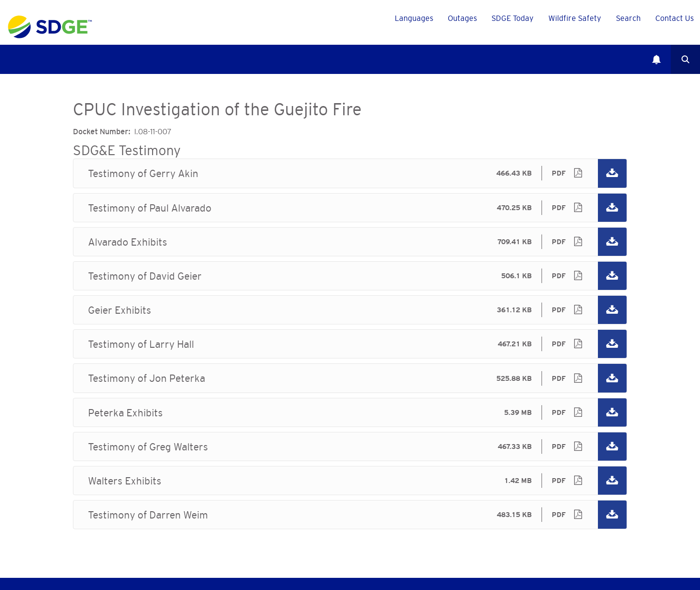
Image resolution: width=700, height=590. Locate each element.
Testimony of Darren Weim (350, 515)
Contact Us (674, 18)
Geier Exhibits (350, 310)
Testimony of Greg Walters (350, 447)
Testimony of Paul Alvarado (350, 208)
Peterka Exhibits (350, 412)
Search (685, 59)
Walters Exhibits (350, 481)
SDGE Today (513, 18)
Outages (462, 18)
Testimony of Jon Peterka (350, 378)
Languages (414, 18)
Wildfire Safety (575, 18)
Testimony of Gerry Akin (350, 173)
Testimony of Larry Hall (350, 344)
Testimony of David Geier (350, 276)
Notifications (656, 59)
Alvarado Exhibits (350, 242)
